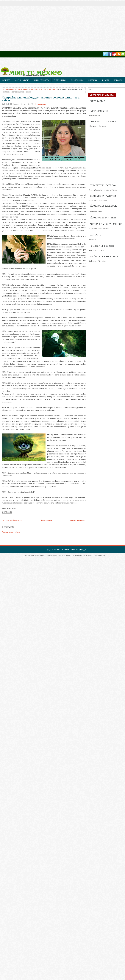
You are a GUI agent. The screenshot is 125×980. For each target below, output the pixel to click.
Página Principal (46, 520)
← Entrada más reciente (12, 520)
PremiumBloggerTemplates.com (74, 555)
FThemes (36, 555)
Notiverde (6, 80)
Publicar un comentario (11, 532)
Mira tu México (96, 212)
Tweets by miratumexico (97, 201)
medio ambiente (16, 89)
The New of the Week (98, 126)
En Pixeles (105, 80)
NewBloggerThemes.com (96, 555)
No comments (41, 104)
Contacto (93, 239)
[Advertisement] (25, 26)
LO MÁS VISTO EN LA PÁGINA (102, 95)
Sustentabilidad (60, 80)
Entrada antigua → (78, 520)
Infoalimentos (95, 116)
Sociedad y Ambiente (22, 80)
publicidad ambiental (32, 89)
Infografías (92, 80)
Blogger (83, 549)
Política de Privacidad (98, 261)
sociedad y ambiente (49, 89)
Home (5, 89)
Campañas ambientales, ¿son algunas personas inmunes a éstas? (41, 99)
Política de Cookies (97, 251)
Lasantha (57, 555)
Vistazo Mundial (77, 80)
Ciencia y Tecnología (42, 80)
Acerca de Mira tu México (99, 229)
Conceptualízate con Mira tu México (103, 190)
